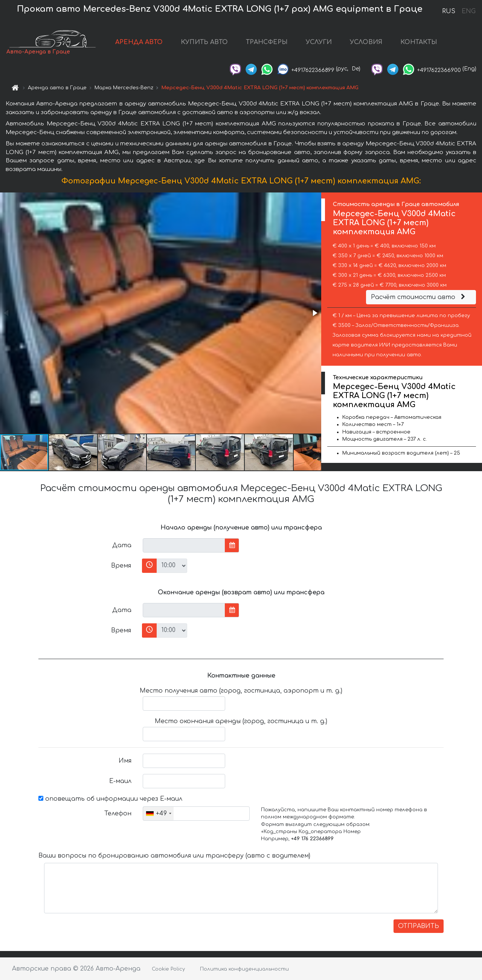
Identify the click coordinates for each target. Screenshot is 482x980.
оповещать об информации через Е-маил (110, 799)
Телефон (118, 814)
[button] (314, 313)
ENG (468, 11)
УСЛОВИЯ (366, 42)
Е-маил (120, 781)
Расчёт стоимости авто (419, 297)
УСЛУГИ (319, 42)
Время (121, 566)
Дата (122, 545)
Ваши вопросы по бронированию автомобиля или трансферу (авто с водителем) (174, 856)
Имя (125, 761)
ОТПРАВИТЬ (419, 926)
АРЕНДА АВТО (139, 42)
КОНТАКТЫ (419, 42)
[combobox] (158, 814)
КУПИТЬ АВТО (204, 42)
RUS (449, 11)
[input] (184, 545)
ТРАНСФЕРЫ (267, 42)
